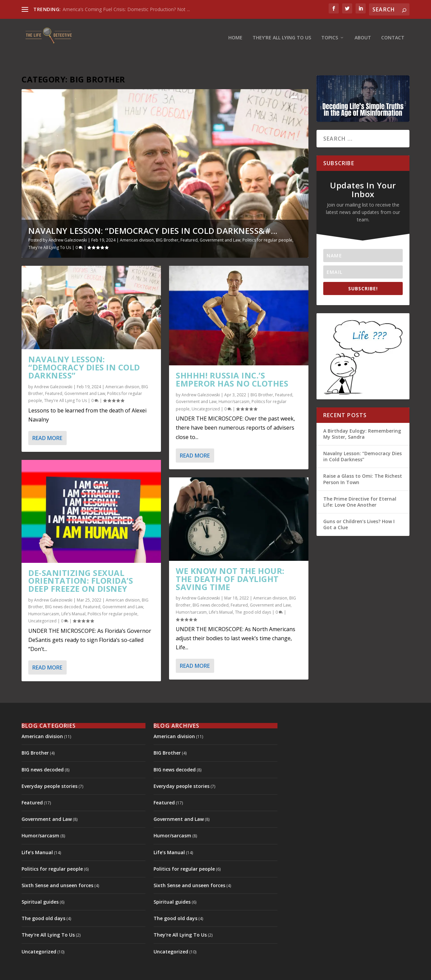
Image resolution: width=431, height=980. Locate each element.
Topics (330, 32)
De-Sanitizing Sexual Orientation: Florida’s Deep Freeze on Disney (81, 565)
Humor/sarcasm (44, 598)
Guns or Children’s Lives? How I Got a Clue (359, 508)
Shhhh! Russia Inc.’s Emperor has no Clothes (232, 364)
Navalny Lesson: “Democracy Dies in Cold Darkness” (84, 351)
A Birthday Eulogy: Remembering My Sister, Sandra (362, 418)
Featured (189, 224)
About (363, 32)
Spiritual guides (40, 886)
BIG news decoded (63, 591)
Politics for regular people (267, 224)
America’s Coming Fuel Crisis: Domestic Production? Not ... (126, 9)
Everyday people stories (49, 770)
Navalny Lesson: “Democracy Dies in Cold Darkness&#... (153, 214)
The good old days (253, 596)
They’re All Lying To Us (282, 32)
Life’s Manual (73, 598)
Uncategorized (42, 605)
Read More (47, 422)
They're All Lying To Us (50, 231)
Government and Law (220, 224)
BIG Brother (167, 224)
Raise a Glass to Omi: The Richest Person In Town (363, 463)
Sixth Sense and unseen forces (57, 869)
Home (235, 32)
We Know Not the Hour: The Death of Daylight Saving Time (230, 563)
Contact (393, 32)
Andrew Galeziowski (68, 224)
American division (137, 224)
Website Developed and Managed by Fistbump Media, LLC (197, 972)
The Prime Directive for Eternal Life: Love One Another (360, 486)
